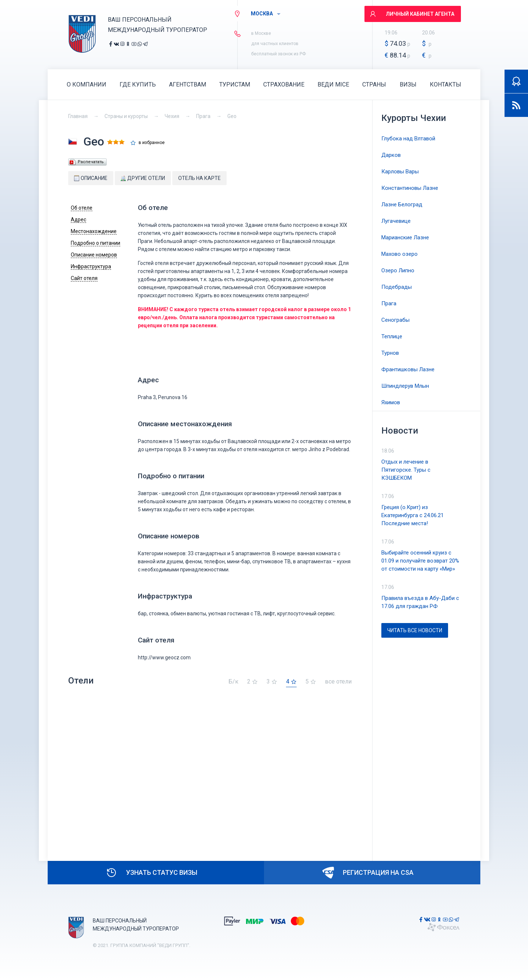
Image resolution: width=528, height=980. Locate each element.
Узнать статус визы (151, 873)
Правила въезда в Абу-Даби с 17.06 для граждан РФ (420, 602)
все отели (338, 682)
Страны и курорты (126, 116)
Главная (78, 116)
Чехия (172, 116)
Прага (203, 116)
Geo (232, 116)
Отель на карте (199, 178)
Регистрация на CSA (368, 873)
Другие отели (143, 178)
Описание (91, 178)
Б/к (233, 682)
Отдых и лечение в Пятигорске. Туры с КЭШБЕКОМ (406, 470)
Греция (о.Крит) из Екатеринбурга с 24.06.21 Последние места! (412, 515)
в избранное (152, 143)
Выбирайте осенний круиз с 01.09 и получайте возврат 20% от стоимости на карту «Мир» (420, 561)
